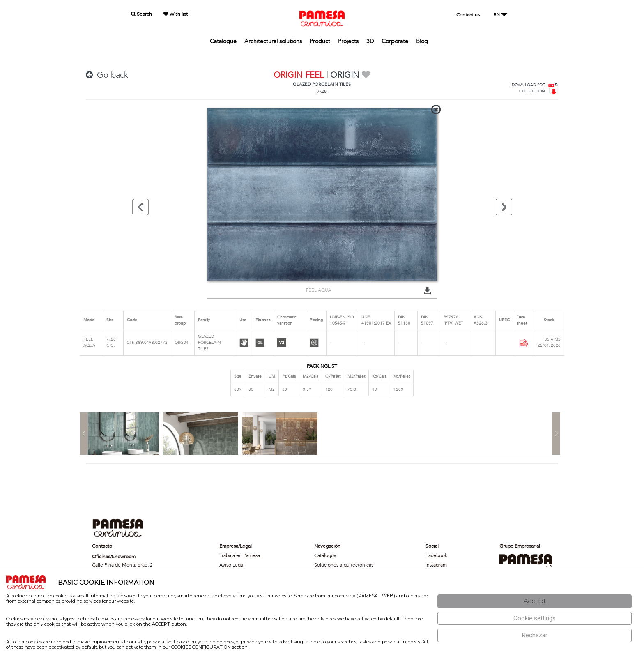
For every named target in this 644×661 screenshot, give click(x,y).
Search (141, 14)
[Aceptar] (535, 601)
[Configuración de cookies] (535, 618)
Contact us (468, 15)
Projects (348, 41)
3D (370, 41)
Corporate (395, 41)
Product (320, 41)
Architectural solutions (273, 41)
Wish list (176, 14)
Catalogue (223, 41)
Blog (422, 41)
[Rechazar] (535, 635)
